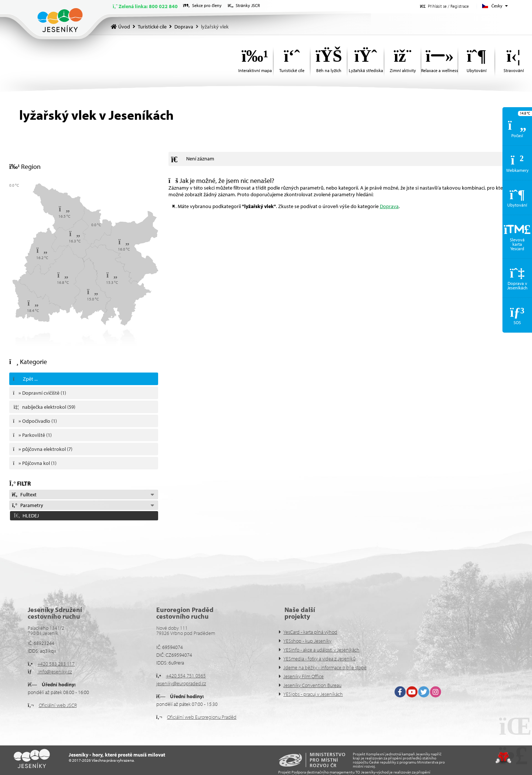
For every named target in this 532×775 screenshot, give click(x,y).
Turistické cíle (152, 27)
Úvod (60, 20)
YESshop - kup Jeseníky (307, 641)
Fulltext (24, 494)
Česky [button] (497, 6)
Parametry (27, 505)
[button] (444, 6)
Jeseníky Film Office (303, 676)
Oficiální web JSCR (58, 705)
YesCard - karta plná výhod (310, 632)
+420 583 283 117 (56, 664)
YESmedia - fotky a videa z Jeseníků (319, 659)
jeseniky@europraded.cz (181, 683)
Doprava (184, 27)
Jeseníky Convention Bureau (312, 685)
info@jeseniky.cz (55, 672)
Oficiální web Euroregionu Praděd (202, 717)
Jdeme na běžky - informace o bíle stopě (325, 667)
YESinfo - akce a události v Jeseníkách (321, 650)
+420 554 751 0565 (186, 676)
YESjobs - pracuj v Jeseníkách (313, 694)
